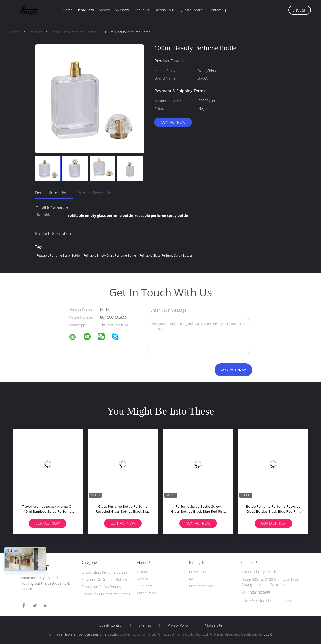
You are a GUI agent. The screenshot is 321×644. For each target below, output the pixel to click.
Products (86, 10)
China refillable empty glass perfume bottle (83, 634)
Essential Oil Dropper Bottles (104, 579)
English (300, 10)
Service (143, 579)
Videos (104, 10)
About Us (142, 10)
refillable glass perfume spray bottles (166, 255)
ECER (268, 634)
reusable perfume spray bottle (58, 255)
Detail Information (51, 193)
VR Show (122, 10)
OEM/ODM (198, 572)
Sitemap (145, 625)
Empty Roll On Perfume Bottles (106, 594)
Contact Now (173, 122)
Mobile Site (214, 625)
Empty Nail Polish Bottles (101, 587)
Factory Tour (164, 10)
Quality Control (192, 10)
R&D (193, 579)
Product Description (96, 193)
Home (68, 10)
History (143, 572)
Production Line (202, 586)
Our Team (145, 586)
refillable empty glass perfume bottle (110, 255)
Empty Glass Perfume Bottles (105, 572)
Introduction (147, 593)
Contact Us (218, 10)
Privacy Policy (178, 625)
